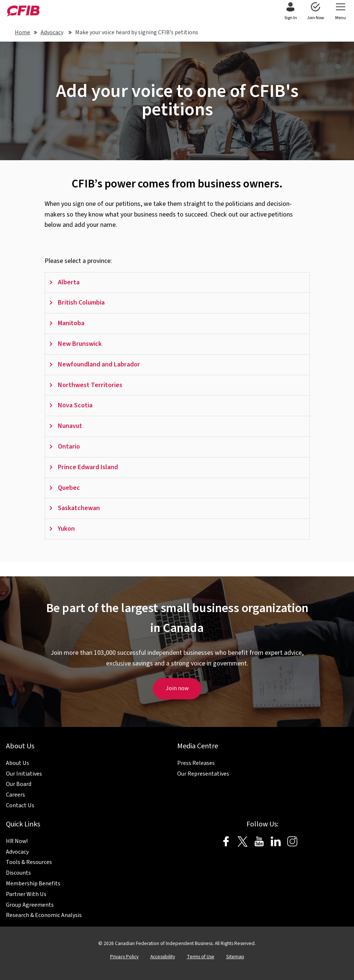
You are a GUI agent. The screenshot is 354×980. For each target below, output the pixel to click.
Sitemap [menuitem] (235, 957)
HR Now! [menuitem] (17, 841)
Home (22, 32)
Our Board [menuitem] (19, 784)
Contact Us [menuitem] (20, 805)
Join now (177, 688)
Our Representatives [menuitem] (203, 774)
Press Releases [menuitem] (196, 763)
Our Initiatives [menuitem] (24, 774)
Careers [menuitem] (15, 795)
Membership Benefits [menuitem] (33, 884)
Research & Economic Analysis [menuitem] (44, 915)
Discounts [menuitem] (18, 873)
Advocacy (52, 32)
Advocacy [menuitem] (17, 852)
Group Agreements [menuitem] (30, 905)
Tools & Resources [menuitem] (29, 862)
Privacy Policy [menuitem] (124, 957)
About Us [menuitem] (17, 763)
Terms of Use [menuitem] (201, 957)
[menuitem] (290, 12)
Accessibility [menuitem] (163, 957)
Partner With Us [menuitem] (26, 894)
